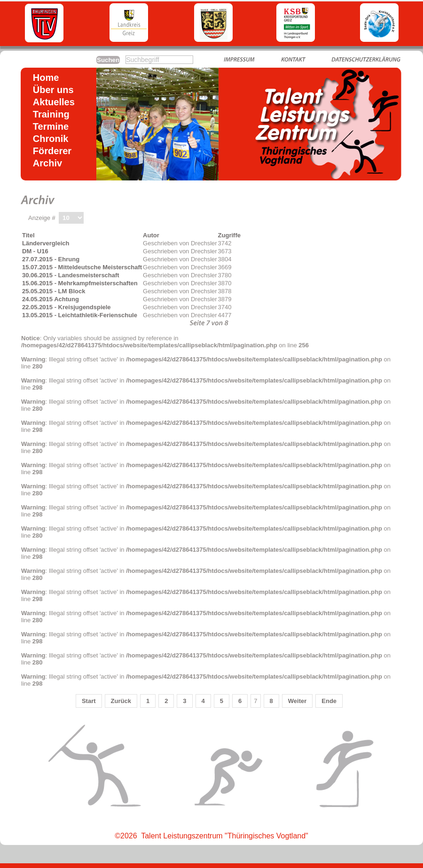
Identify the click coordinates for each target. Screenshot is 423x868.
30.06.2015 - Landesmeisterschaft (71, 275)
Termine (51, 126)
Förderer (52, 151)
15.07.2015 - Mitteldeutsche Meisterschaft (82, 267)
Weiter (298, 701)
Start (89, 701)
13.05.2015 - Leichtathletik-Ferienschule (80, 315)
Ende (329, 701)
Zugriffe (229, 235)
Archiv (47, 163)
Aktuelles (54, 102)
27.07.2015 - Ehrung (51, 259)
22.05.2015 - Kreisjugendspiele (67, 307)
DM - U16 (35, 251)
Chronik (51, 139)
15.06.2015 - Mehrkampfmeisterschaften (80, 283)
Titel (28, 235)
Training (51, 114)
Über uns (53, 90)
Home (46, 78)
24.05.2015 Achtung (51, 299)
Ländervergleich (46, 243)
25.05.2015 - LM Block (54, 291)
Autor (151, 235)
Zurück (121, 701)
